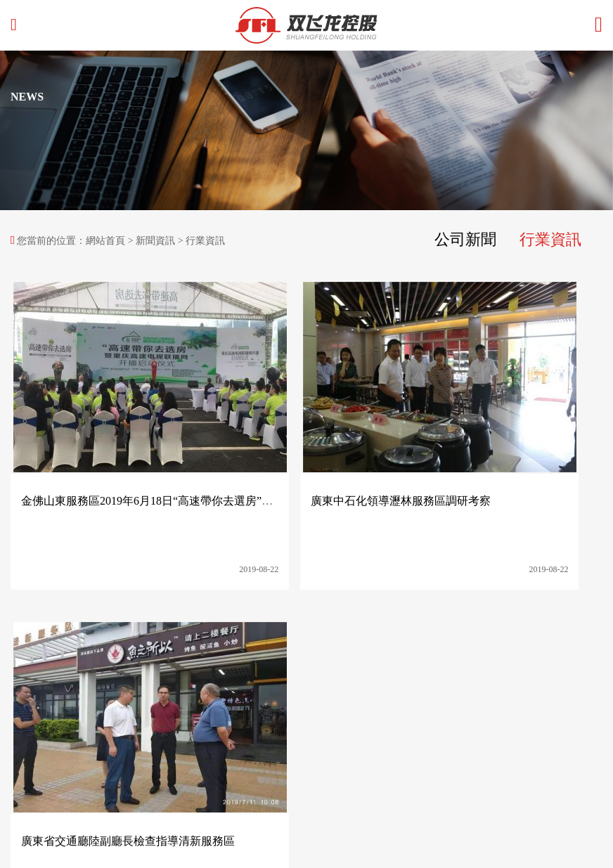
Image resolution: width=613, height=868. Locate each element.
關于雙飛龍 (216, 610)
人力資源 (459, 610)
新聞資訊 (155, 241)
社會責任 (340, 610)
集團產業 (280, 610)
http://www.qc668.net (53, 729)
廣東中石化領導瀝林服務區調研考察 (312, 439)
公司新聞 (457, 240)
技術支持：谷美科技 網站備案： (81, 799)
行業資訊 (548, 240)
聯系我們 (519, 610)
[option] (306, 130)
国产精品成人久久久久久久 (59, 861)
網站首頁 (105, 241)
